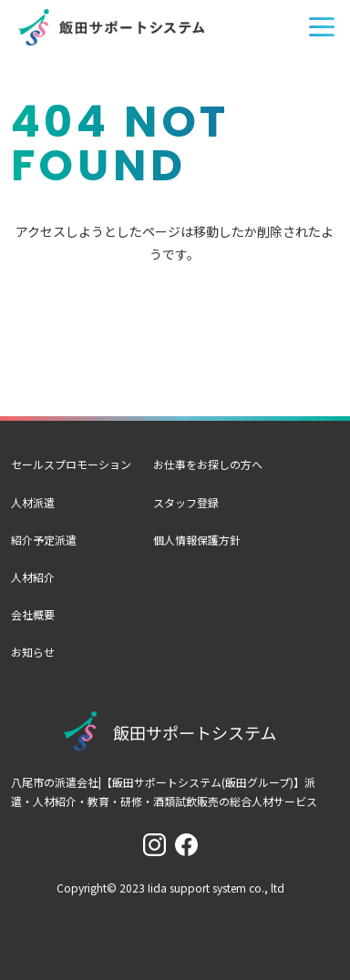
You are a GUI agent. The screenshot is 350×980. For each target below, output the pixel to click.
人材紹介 (33, 577)
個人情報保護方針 (197, 540)
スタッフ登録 (186, 502)
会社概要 (33, 614)
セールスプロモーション (71, 464)
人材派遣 (33, 502)
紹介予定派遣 (44, 540)
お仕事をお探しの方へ (208, 464)
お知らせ (33, 652)
